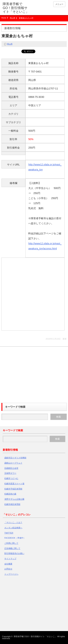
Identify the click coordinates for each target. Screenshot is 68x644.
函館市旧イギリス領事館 (15, 458)
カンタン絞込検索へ (13, 528)
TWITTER (9, 533)
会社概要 (8, 564)
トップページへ (11, 574)
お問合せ (8, 569)
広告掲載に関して (12, 548)
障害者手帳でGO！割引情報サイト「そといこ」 (16, 8)
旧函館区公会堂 (11, 468)
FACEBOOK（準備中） (15, 538)
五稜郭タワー (10, 473)
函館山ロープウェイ (13, 463)
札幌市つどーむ (11, 478)
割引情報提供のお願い (14, 553)
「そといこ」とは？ (13, 522)
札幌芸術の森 (10, 494)
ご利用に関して (11, 543)
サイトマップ (10, 559)
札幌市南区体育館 (12, 504)
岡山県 (13, 18)
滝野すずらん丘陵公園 (14, 499)
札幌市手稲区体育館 (13, 489)
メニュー (59, 4)
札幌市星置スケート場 (14, 484)
